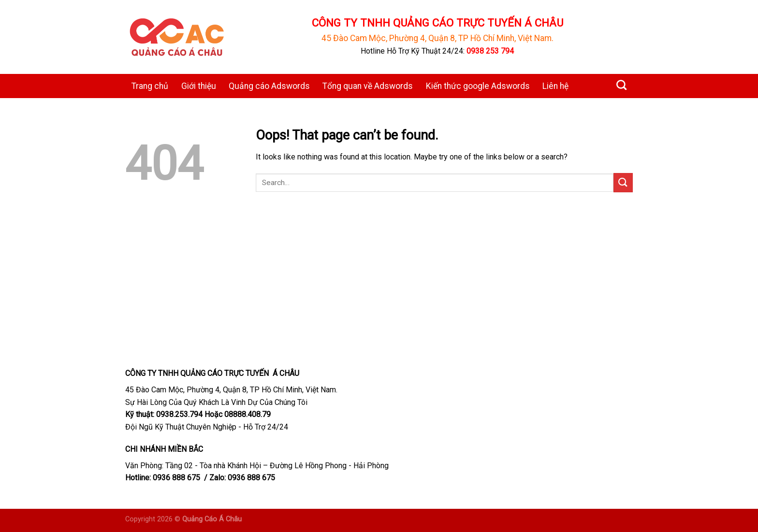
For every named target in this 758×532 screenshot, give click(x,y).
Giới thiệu (199, 86)
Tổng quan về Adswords (368, 86)
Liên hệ (555, 86)
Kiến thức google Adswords (478, 86)
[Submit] (623, 182)
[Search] (621, 85)
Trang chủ (150, 86)
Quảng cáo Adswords (269, 86)
